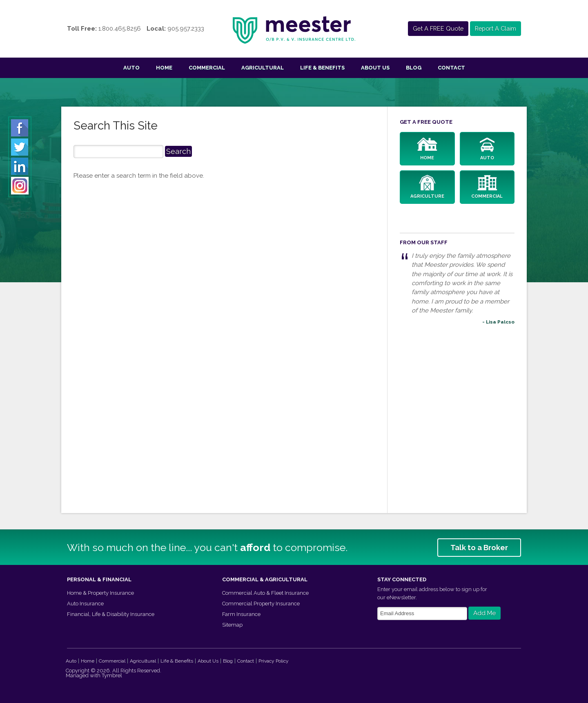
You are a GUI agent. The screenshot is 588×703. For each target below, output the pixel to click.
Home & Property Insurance (100, 593)
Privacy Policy (274, 660)
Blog (414, 68)
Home (164, 68)
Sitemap (232, 624)
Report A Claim (494, 29)
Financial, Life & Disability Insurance (111, 614)
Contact (451, 68)
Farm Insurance (241, 614)
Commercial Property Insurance (261, 603)
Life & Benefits (322, 68)
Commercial (207, 68)
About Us (375, 68)
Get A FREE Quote (435, 29)
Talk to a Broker (479, 547)
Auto (131, 68)
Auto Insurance (85, 603)
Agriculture (427, 187)
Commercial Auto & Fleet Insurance (265, 593)
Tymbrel (112, 675)
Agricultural (263, 68)
